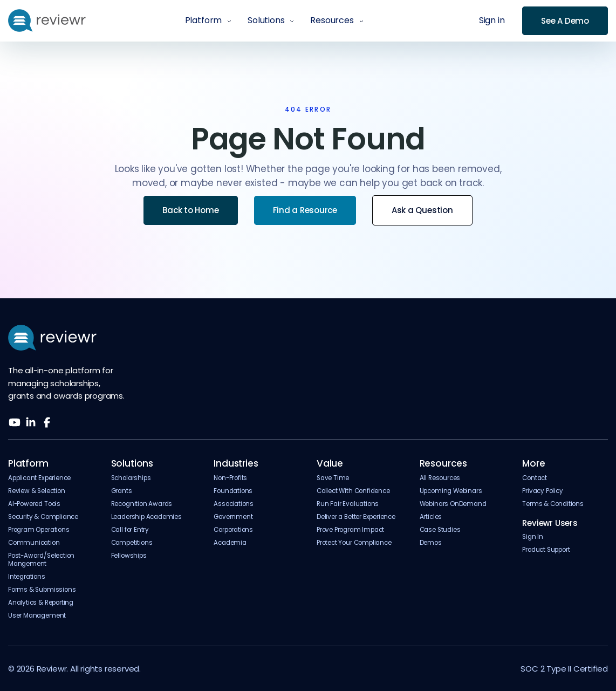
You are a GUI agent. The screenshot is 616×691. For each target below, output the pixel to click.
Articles (431, 517)
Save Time (333, 478)
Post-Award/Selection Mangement (41, 560)
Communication (34, 543)
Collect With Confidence (353, 491)
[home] (47, 20)
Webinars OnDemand (453, 504)
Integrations (27, 577)
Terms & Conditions (553, 504)
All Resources (440, 478)
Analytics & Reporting (41, 603)
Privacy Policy (542, 491)
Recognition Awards (142, 504)
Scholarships (131, 478)
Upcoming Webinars (451, 491)
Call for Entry (130, 530)
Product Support (546, 550)
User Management (37, 616)
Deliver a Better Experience (356, 517)
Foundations (233, 491)
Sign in (492, 20)
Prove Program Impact (350, 530)
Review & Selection (37, 491)
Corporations (233, 530)
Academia (230, 543)
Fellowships (129, 556)
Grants (122, 491)
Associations (234, 504)
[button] (208, 21)
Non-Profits (230, 478)
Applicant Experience (39, 478)
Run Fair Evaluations (348, 504)
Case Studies (440, 530)
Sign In (533, 537)
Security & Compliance (43, 517)
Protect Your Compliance (354, 543)
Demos (431, 543)
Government (233, 517)
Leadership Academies (146, 517)
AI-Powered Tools (34, 504)
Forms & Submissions (42, 590)
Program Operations (39, 530)
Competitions (132, 543)
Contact (535, 478)
